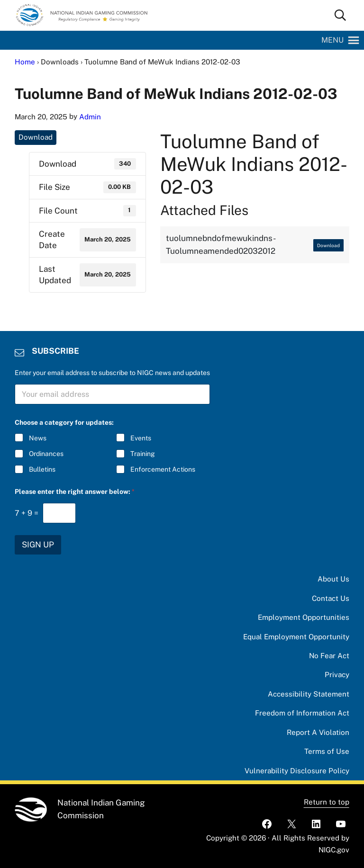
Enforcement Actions (163, 469)
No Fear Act (329, 656)
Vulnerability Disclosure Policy (297, 771)
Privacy (337, 675)
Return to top (327, 802)
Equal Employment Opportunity (296, 637)
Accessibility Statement (309, 694)
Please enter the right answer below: (75, 492)
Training (143, 454)
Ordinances (46, 454)
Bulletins (42, 469)
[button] (332, 40)
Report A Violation (318, 732)
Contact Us (331, 598)
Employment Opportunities (304, 617)
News (38, 438)
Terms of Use (327, 751)
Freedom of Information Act (302, 713)
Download (36, 137)
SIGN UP (38, 545)
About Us (333, 579)
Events (141, 438)
